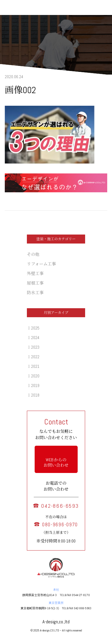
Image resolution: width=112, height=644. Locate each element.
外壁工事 (35, 273)
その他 (33, 254)
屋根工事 (35, 283)
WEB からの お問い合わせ (56, 462)
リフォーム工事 (41, 264)
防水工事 (35, 293)
